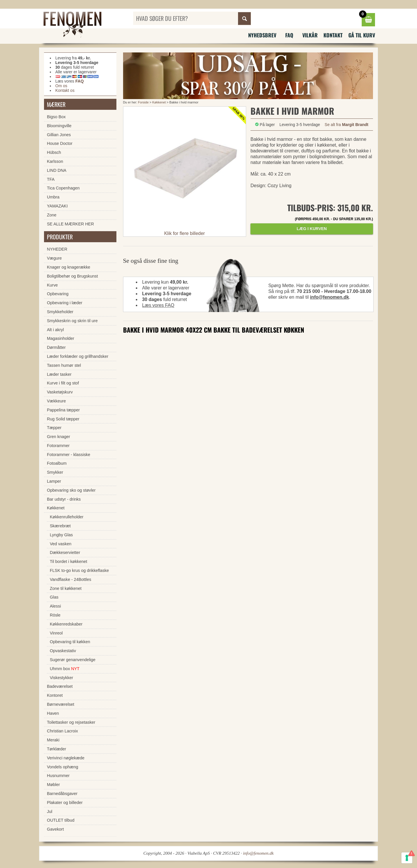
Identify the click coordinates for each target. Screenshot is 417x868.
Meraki (53, 740)
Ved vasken (61, 544)
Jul (50, 812)
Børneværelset (61, 704)
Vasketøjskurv (60, 392)
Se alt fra (346, 125)
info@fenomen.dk (329, 297)
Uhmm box (65, 669)
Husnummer (58, 776)
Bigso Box (56, 117)
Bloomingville (59, 126)
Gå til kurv (362, 35)
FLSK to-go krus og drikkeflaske (79, 570)
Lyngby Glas (61, 535)
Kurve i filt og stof (63, 383)
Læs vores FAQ (158, 305)
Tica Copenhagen (63, 188)
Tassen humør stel (64, 365)
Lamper (54, 481)
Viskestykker (62, 678)
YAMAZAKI (57, 206)
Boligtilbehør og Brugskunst (72, 276)
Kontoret (55, 695)
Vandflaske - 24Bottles (71, 579)
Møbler (53, 785)
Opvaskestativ (63, 651)
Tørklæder (56, 749)
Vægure (54, 258)
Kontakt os (65, 90)
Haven (53, 713)
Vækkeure (56, 401)
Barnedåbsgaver (62, 794)
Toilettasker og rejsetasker (71, 722)
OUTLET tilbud (61, 820)
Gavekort (55, 829)
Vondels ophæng (63, 767)
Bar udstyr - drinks (64, 499)
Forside (143, 102)
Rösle (55, 615)
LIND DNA (57, 170)
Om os (61, 86)
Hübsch (54, 152)
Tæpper (54, 428)
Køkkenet (159, 102)
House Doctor (60, 143)
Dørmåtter (56, 347)
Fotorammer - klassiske (69, 455)
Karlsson (55, 161)
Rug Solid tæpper (63, 419)
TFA (51, 179)
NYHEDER (57, 249)
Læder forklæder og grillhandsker (78, 356)
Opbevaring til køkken (70, 642)
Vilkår (310, 35)
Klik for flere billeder (185, 233)
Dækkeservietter (65, 552)
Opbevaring (58, 294)
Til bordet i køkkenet (68, 561)
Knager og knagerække (69, 267)
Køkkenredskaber (66, 624)
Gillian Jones (59, 135)
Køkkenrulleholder (67, 517)
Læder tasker (59, 374)
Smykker (55, 472)
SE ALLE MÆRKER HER (70, 224)
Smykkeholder (60, 312)
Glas (54, 597)
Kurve (52, 285)
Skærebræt (60, 526)
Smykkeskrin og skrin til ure (72, 321)
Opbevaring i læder (65, 303)
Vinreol (56, 633)
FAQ (289, 35)
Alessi (55, 606)
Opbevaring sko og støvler (71, 490)
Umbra (53, 197)
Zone (52, 215)
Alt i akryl (55, 330)
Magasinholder (61, 338)
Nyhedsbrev (262, 35)
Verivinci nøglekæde (66, 758)
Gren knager (58, 437)
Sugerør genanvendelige (73, 660)
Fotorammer (58, 446)
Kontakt (333, 35)
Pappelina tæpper (63, 410)
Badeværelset (60, 686)
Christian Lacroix (62, 731)
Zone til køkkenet (66, 588)
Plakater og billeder (65, 803)
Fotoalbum (57, 463)
